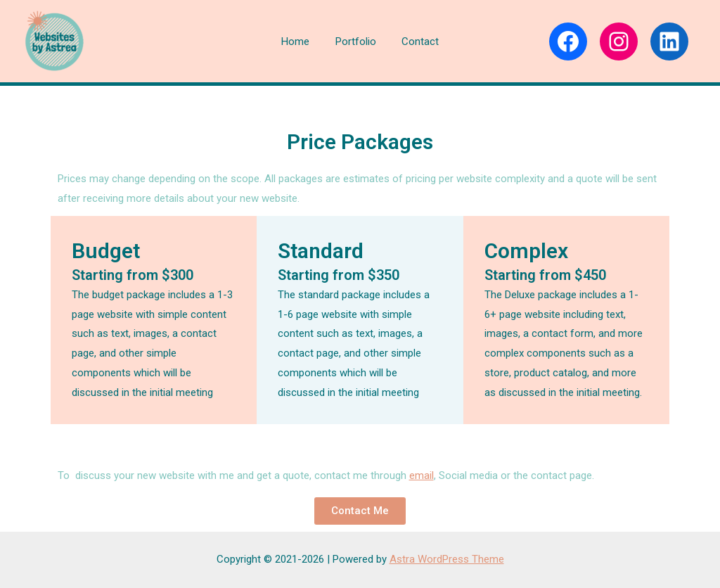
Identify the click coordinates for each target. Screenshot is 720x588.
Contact (416, 41)
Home (300, 41)
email (422, 475)
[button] (360, 511)
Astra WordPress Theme (447, 559)
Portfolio (356, 41)
